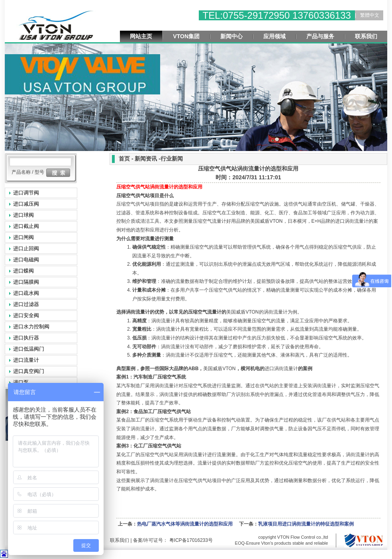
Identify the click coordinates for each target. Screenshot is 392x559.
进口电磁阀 (26, 260)
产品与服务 (320, 36)
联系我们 (366, 36)
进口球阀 (24, 215)
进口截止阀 (26, 226)
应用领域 (274, 36)
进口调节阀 (26, 193)
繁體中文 (370, 15)
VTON (266, 221)
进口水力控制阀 (31, 327)
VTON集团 (186, 36)
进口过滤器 (26, 304)
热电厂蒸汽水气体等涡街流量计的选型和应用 (185, 524)
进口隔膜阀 (26, 282)
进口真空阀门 (29, 371)
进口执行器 (26, 338)
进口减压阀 (26, 204)
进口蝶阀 (24, 271)
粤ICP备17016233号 (190, 540)
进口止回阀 (26, 248)
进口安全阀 (26, 315)
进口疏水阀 (26, 293)
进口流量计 (26, 360)
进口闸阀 (24, 237)
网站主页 (141, 36)
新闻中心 (231, 36)
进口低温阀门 (29, 349)
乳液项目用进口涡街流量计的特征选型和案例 (306, 524)
